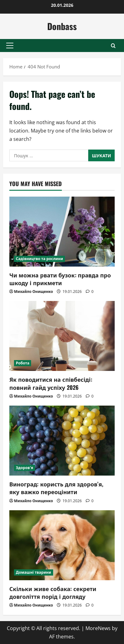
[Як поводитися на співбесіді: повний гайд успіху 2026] (62, 336)
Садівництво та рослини (39, 259)
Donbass (62, 26)
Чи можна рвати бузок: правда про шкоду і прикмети (60, 279)
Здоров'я (25, 468)
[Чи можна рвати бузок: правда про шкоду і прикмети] (62, 232)
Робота (23, 363)
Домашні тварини (34, 572)
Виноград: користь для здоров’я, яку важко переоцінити (56, 488)
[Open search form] (113, 46)
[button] (10, 46)
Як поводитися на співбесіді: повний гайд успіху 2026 (51, 383)
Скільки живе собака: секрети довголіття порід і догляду (53, 592)
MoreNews (98, 628)
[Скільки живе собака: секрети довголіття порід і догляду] (62, 545)
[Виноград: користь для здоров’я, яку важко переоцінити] (62, 441)
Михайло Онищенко (33, 292)
